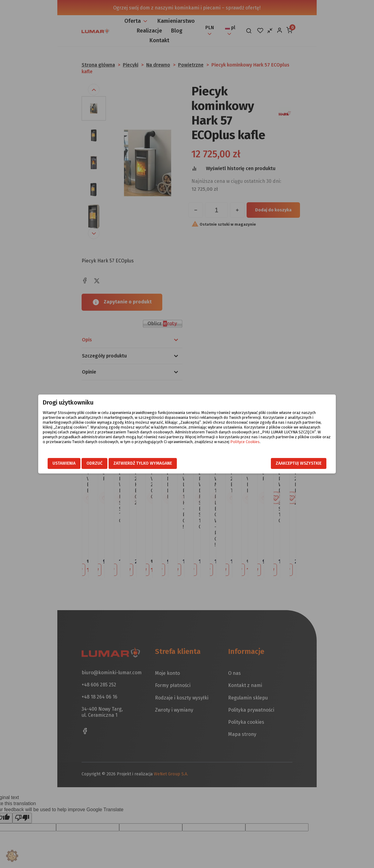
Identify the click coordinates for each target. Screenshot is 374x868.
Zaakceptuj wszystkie (298, 464)
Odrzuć (95, 464)
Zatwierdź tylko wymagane (144, 464)
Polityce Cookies (255, 442)
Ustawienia (65, 464)
